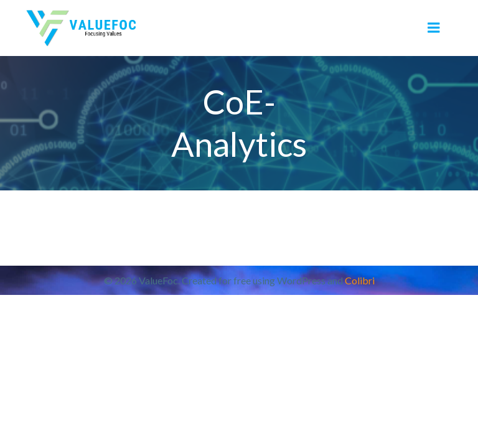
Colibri (360, 280)
